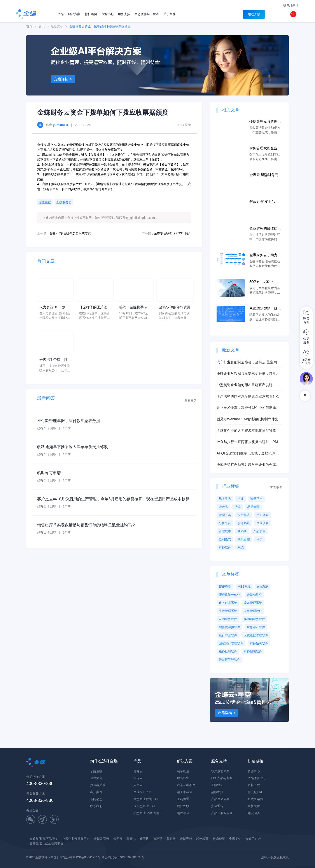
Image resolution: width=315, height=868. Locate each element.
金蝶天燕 (186, 839)
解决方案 (74, 14)
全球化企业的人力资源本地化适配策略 (246, 430)
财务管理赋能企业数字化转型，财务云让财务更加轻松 (265, 149)
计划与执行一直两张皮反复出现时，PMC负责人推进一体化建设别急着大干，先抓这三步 (248, 442)
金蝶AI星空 (254, 595)
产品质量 (259, 531)
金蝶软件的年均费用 (175, 307)
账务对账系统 (228, 603)
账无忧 (144, 839)
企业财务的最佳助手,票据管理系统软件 (266, 229)
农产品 (223, 507)
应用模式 (244, 515)
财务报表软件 (253, 651)
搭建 (241, 499)
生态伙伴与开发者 (147, 14)
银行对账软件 (228, 635)
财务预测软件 (259, 643)
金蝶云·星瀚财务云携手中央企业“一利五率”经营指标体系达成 (266, 175)
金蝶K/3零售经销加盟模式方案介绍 (72, 233)
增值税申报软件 (229, 627)
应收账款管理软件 (256, 635)
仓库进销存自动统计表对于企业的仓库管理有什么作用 (248, 465)
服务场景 (244, 523)
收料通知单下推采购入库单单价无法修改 (73, 447)
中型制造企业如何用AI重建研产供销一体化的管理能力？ (248, 385)
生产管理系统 (228, 611)
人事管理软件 (253, 611)
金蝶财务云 (64, 202)
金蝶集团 (36, 839)
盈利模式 (225, 539)
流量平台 (256, 499)
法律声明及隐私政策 (275, 857)
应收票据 (45, 202)
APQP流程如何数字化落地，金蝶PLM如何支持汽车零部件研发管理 (248, 454)
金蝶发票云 (101, 839)
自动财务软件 (228, 619)
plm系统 (263, 587)
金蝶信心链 (253, 839)
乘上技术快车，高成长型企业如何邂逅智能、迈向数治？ (248, 408)
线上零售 (225, 499)
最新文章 (57, 26)
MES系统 (244, 587)
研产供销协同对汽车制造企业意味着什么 (248, 396)
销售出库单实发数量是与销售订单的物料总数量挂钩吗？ (86, 525)
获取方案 (254, 14)
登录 (287, 5)
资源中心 (107, 14)
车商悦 (131, 839)
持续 (238, 507)
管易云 (118, 839)
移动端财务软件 (254, 619)
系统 (241, 547)
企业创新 (262, 523)
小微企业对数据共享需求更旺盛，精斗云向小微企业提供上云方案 (248, 374)
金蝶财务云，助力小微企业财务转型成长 (265, 255)
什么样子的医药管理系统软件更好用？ (95, 308)
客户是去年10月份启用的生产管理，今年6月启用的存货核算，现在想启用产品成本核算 (113, 499)
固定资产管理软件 (231, 643)
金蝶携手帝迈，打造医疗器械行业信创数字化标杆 (55, 360)
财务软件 (225, 547)
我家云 (171, 839)
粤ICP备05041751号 (87, 857)
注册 (295, 5)
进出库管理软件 (229, 659)
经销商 (242, 531)
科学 (259, 539)
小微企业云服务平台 (76, 839)
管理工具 (225, 515)
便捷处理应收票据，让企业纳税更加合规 (265, 122)
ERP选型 (225, 587)
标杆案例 (91, 14)
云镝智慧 (219, 839)
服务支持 (124, 14)
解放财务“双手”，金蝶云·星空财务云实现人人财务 (266, 202)
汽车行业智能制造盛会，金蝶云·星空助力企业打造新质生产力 (248, 363)
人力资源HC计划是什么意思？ (54, 308)
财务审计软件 (256, 627)
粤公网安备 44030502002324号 (123, 857)
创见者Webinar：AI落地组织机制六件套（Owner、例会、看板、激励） (247, 420)
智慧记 (158, 839)
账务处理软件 (228, 651)
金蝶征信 (235, 839)
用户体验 (262, 515)
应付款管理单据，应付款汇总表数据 (69, 421)
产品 (61, 14)
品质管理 (253, 507)
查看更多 (191, 400)
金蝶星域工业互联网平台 (46, 843)
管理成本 (225, 531)
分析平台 (225, 523)
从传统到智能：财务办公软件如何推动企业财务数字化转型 (265, 309)
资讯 (42, 26)
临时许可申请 (49, 473)
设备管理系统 (253, 603)
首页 (29, 26)
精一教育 (202, 839)
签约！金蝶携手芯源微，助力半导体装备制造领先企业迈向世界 (135, 308)
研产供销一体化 (229, 595)
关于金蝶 (170, 14)
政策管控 (244, 539)
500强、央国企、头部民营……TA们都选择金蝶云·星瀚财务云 (266, 282)
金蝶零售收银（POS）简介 (173, 233)
